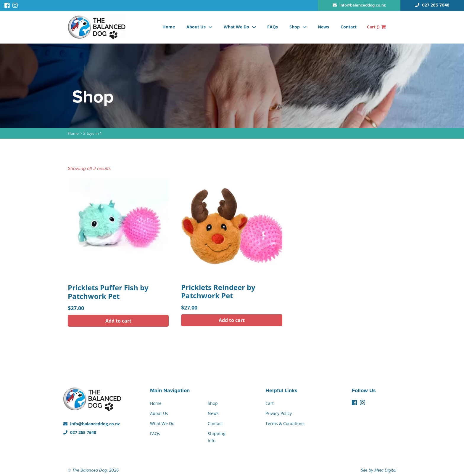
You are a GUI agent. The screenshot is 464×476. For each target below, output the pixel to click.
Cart (376, 27)
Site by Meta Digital (378, 470)
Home (169, 27)
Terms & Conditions (285, 423)
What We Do (236, 27)
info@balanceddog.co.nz (92, 424)
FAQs (273, 27)
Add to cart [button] (118, 321)
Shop (295, 27)
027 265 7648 (80, 432)
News (323, 27)
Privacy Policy (279, 413)
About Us (196, 27)
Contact (349, 27)
